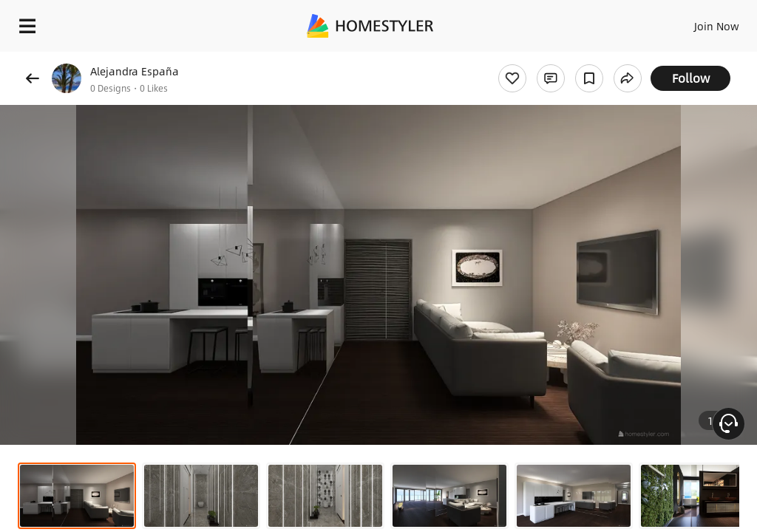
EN (697, 22)
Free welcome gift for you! (568, 59)
